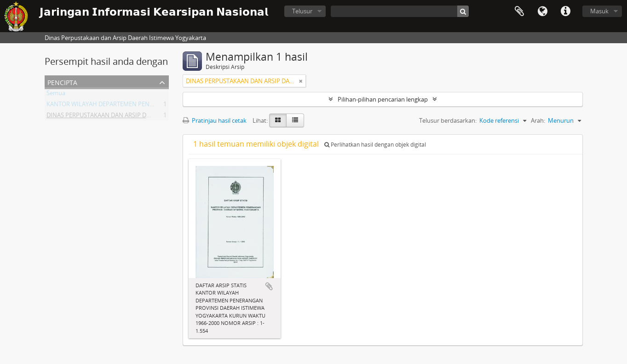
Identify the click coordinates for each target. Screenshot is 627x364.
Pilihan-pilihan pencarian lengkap (383, 99)
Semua (56, 95)
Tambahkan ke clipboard (269, 286)
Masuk (599, 11)
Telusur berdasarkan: (448, 120)
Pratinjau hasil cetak (215, 120)
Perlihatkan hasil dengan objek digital (375, 145)
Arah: (538, 120)
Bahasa (542, 11)
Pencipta (62, 82)
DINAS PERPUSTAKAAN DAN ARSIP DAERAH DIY (111, 117)
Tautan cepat (565, 11)
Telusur (302, 11)
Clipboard (519, 11)
